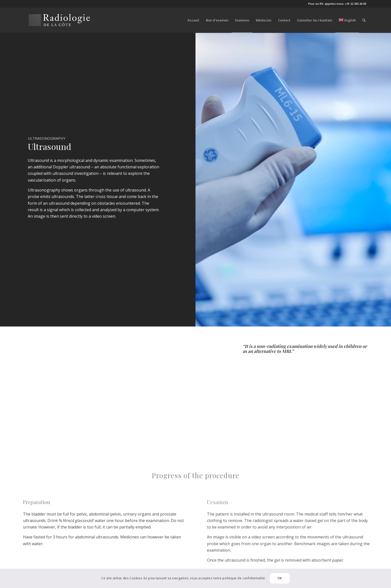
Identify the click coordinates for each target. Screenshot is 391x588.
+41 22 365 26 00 (355, 4)
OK (280, 578)
